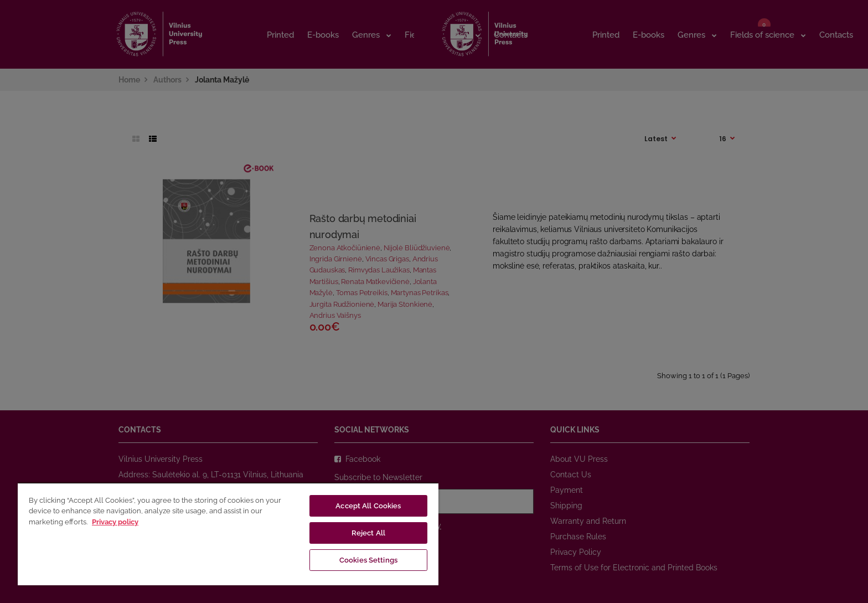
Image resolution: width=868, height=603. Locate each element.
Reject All (368, 533)
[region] (228, 534)
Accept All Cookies (368, 506)
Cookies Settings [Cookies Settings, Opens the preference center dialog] (368, 560)
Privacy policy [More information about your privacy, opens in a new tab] (115, 522)
